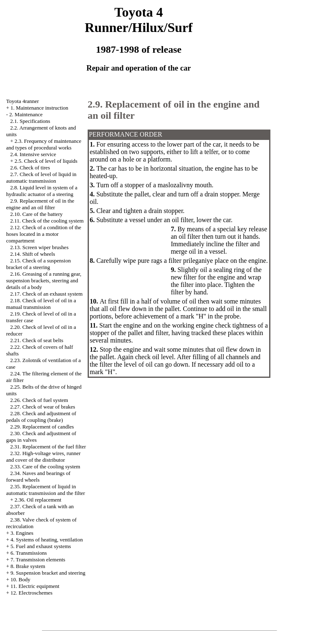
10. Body (20, 579)
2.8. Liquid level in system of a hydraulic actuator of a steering (42, 191)
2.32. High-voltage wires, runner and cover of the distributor (43, 457)
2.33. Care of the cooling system (45, 466)
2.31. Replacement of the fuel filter (48, 447)
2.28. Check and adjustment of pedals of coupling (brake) (41, 417)
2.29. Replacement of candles (42, 427)
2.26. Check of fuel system (39, 400)
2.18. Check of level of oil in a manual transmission (41, 304)
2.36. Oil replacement (38, 500)
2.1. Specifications (30, 121)
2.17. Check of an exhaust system (47, 294)
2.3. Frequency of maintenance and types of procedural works (44, 144)
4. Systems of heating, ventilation (47, 540)
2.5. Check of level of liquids (46, 161)
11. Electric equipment (35, 586)
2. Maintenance (26, 114)
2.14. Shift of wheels (33, 254)
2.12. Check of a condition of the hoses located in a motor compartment (44, 234)
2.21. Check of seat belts (37, 340)
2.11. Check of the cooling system (47, 221)
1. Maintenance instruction (39, 108)
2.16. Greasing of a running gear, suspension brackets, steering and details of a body (44, 280)
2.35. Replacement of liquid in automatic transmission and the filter (46, 490)
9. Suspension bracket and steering (48, 573)
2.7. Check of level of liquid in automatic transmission (41, 178)
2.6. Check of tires (30, 168)
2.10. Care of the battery (37, 214)
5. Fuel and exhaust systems (41, 546)
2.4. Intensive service (33, 154)
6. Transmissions (28, 553)
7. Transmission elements (38, 560)
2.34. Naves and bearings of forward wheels (38, 476)
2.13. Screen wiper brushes (39, 247)
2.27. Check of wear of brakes (43, 407)
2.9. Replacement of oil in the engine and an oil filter (40, 204)
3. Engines (22, 533)
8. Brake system (28, 566)
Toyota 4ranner (23, 101)
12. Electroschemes (31, 593)
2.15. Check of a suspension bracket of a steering (39, 264)
